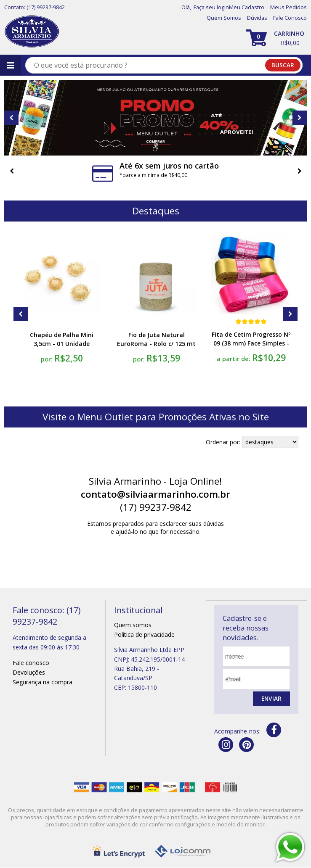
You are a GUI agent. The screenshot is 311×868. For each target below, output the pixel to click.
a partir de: (234, 359)
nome (235, 656)
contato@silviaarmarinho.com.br (155, 494)
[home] (32, 32)
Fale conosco (31, 663)
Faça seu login (211, 7)
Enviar (271, 699)
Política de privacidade (144, 635)
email (234, 679)
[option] (155, 118)
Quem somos (133, 625)
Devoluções (29, 672)
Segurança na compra (43, 682)
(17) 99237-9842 (46, 7)
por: (48, 359)
